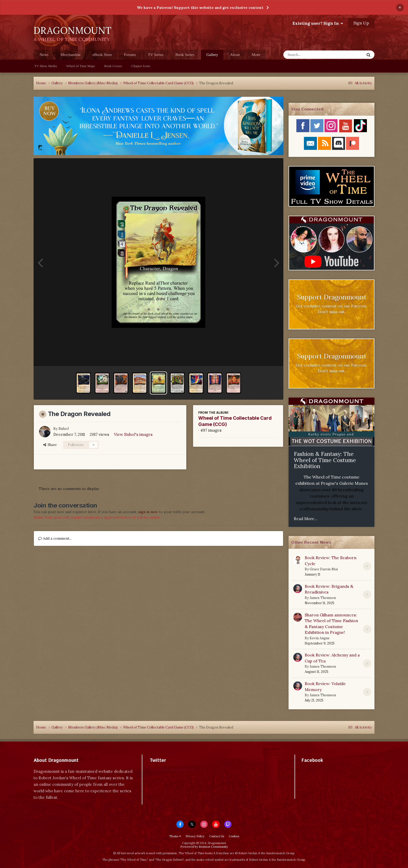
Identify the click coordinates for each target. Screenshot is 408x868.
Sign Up (361, 23)
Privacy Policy (195, 836)
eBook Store (102, 55)
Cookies (234, 836)
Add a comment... (55, 538)
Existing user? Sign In (318, 23)
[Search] (310, 55)
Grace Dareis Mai (324, 569)
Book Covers (113, 66)
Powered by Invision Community (204, 847)
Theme (175, 836)
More (256, 55)
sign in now (148, 512)
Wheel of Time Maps (80, 66)
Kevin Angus (320, 638)
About (235, 55)
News (44, 55)
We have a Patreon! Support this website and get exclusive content (200, 8)
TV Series (156, 55)
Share (50, 445)
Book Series (185, 55)
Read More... (306, 519)
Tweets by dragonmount (173, 770)
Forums (130, 55)
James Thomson (323, 598)
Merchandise (70, 55)
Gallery (212, 56)
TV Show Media (46, 66)
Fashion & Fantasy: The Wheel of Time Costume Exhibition (325, 460)
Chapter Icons (141, 66)
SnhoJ (64, 429)
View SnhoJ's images (133, 434)
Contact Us (217, 836)
